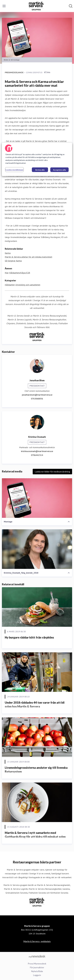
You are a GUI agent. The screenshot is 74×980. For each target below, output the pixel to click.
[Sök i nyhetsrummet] (71, 6)
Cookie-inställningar (14, 170)
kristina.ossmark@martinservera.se (37, 451)
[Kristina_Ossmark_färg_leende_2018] (37, 549)
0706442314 (37, 455)
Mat (7, 273)
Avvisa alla (40, 170)
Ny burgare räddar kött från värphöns (29, 637)
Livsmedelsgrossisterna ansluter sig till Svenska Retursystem (36, 770)
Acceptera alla (59, 170)
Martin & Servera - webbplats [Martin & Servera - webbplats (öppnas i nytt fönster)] (37, 941)
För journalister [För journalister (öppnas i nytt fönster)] (37, 967)
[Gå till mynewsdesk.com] (37, 956)
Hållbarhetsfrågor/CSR (20, 273)
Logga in (37, 975)
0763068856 (37, 399)
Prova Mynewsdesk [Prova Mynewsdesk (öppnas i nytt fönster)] (37, 964)
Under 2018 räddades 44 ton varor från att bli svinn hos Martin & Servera (35, 705)
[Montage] (37, 498)
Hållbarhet (10, 285)
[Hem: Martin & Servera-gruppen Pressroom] (36, 6)
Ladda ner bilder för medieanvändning (52, 472)
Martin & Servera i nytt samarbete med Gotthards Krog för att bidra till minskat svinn (35, 835)
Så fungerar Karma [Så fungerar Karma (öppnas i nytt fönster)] (13, 261)
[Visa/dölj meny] (4, 6)
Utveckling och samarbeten (28, 285)
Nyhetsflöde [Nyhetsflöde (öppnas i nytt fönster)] (37, 971)
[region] (37, 159)
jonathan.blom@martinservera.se (37, 395)
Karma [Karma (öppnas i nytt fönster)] (8, 253)
